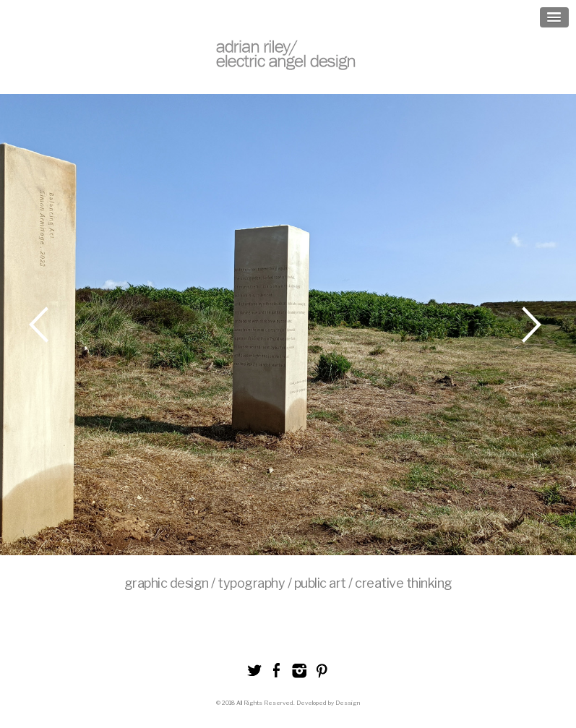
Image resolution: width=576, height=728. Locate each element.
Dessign (348, 703)
